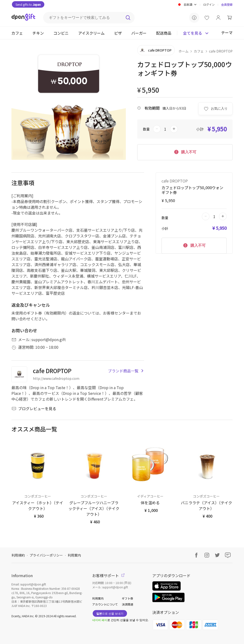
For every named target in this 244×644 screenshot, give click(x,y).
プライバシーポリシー (46, 555)
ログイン (209, 4)
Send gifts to (28, 4)
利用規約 (18, 555)
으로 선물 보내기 (110, 613)
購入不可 (185, 152)
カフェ (199, 51)
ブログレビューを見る (34, 408)
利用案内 (74, 555)
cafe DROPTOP (221, 51)
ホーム (183, 51)
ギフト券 (127, 598)
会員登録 (227, 4)
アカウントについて (105, 604)
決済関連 (127, 604)
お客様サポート (108, 575)
